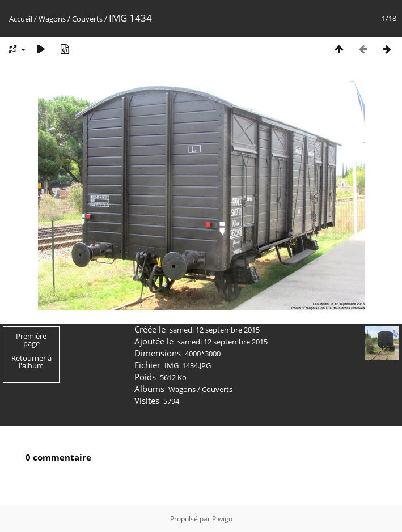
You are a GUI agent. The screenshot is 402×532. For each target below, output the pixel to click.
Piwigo (222, 519)
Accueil (21, 19)
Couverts (87, 19)
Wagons (52, 19)
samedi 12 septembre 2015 (215, 330)
